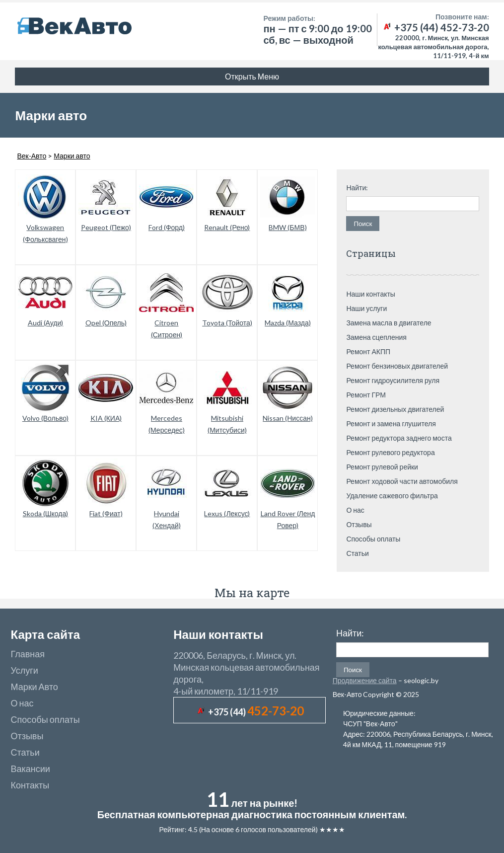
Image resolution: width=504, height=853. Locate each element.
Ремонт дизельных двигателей (395, 409)
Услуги (24, 670)
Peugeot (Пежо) (106, 227)
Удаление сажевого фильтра (392, 496)
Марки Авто (34, 687)
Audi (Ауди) (46, 323)
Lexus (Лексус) (227, 513)
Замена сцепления (376, 337)
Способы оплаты (373, 539)
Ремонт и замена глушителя (391, 424)
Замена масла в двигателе (389, 323)
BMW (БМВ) (288, 227)
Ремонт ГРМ (366, 395)
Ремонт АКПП (368, 351)
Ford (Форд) (167, 227)
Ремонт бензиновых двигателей (397, 366)
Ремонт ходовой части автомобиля (402, 481)
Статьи (357, 553)
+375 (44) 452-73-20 (435, 27)
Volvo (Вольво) (45, 418)
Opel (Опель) (106, 323)
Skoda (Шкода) (46, 513)
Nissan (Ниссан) (288, 418)
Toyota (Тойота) (227, 323)
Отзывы (359, 524)
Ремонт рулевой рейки (382, 467)
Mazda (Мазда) (288, 323)
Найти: (357, 188)
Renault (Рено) (227, 227)
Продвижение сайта (365, 680)
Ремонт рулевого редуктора (390, 452)
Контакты (30, 785)
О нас (355, 510)
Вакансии (30, 769)
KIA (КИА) (106, 418)
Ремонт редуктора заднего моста (399, 438)
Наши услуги (366, 308)
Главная (28, 654)
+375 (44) (256, 712)
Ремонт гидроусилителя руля (393, 380)
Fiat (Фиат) (106, 513)
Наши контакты (371, 294)
